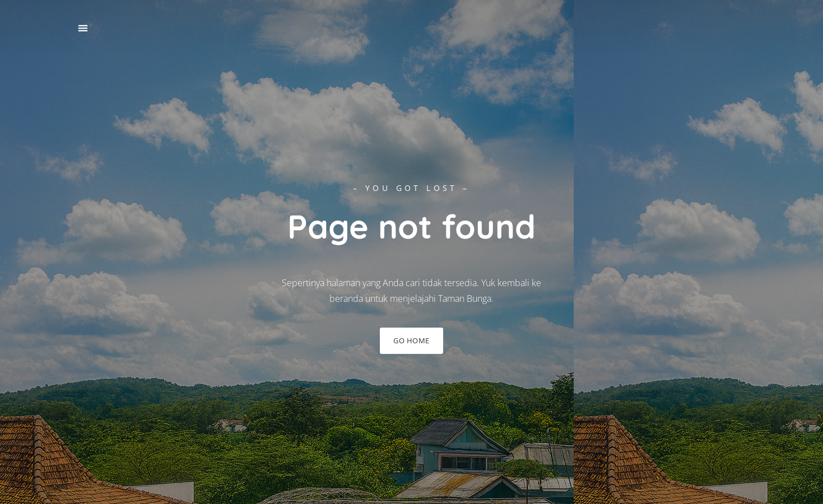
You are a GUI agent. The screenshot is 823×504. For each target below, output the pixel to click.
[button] (83, 28)
